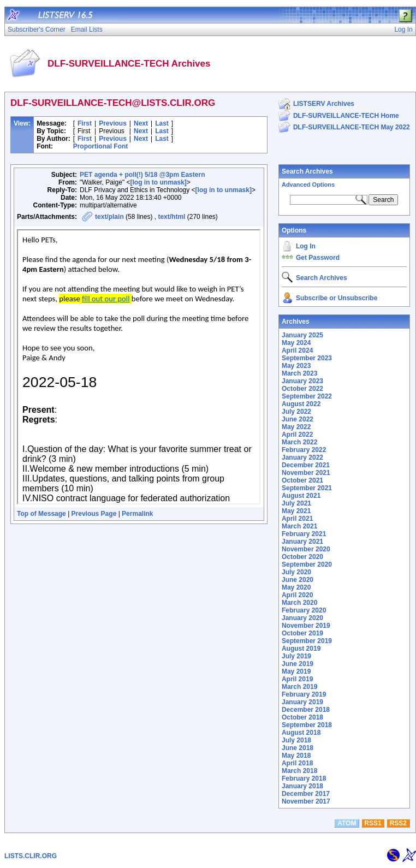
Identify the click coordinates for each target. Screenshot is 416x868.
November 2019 (306, 626)
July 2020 (296, 572)
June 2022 (298, 419)
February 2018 (304, 778)
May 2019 (296, 671)
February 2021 (304, 534)
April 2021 (297, 519)
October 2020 (302, 557)
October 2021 (302, 480)
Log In (306, 246)
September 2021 (307, 488)
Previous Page (94, 514)
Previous (113, 123)
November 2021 (306, 473)
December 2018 (306, 710)
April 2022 (297, 435)
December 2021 (306, 465)
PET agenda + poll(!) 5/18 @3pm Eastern (142, 175)
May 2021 (296, 511)
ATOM (347, 823)
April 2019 (297, 679)
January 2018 (302, 786)
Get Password (318, 258)
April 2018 (297, 763)
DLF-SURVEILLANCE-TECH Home (346, 116)
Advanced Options (308, 185)
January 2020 (302, 618)
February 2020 (304, 610)
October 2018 (302, 717)
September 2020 (307, 564)
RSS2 (398, 823)
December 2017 (306, 794)
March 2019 (299, 687)
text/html (171, 217)
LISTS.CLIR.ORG (31, 856)
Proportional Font (101, 146)
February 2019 (304, 694)
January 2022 (302, 457)
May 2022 (296, 427)
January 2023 (302, 381)
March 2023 (299, 373)
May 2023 (296, 366)
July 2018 (296, 740)
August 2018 (301, 733)
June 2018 (298, 748)
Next (141, 123)
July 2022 (296, 412)
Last (162, 123)
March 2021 (299, 526)
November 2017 (306, 801)
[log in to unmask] (158, 182)
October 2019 (302, 633)
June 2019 (298, 664)
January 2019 (302, 702)
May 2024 (296, 343)
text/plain (109, 217)
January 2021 (302, 542)
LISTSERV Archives (324, 104)
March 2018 (299, 771)
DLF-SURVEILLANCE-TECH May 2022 (352, 127)
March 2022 (299, 442)
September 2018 (307, 725)
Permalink (137, 514)
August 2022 (301, 404)
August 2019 (301, 649)
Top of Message (41, 514)
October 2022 (302, 389)
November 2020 (306, 549)
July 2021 (296, 503)
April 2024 (297, 350)
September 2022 (307, 396)
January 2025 (302, 335)
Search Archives (307, 171)
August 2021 (301, 496)
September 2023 (307, 358)
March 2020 (299, 603)
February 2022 (304, 450)
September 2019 (307, 641)
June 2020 (298, 580)
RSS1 (373, 823)
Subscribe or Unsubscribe (337, 298)
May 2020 (296, 587)
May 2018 (296, 756)
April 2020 (297, 595)
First (85, 123)
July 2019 (296, 656)
